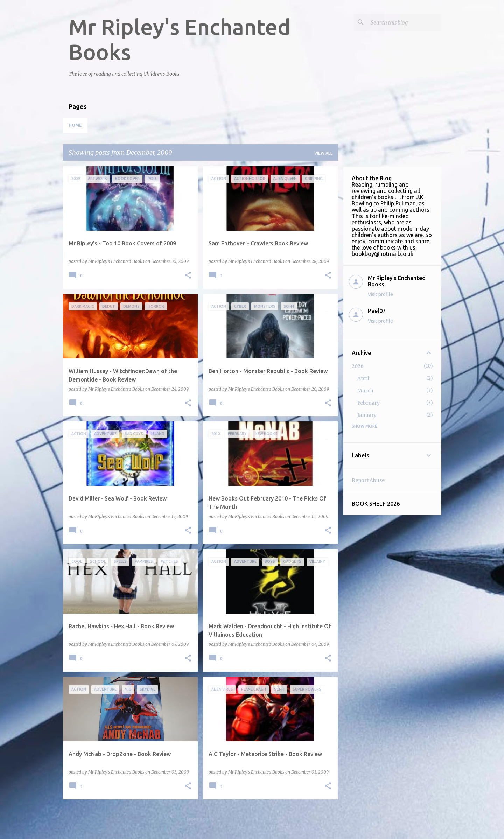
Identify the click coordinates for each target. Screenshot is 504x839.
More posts (201, 820)
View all (323, 153)
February (369, 403)
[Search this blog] (405, 22)
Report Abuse (368, 480)
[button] (188, 276)
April (363, 378)
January (367, 415)
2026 (358, 366)
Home (75, 125)
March (365, 391)
